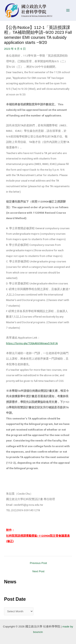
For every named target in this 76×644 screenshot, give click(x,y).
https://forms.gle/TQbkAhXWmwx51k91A (32, 343)
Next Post (38, 571)
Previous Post (38, 563)
